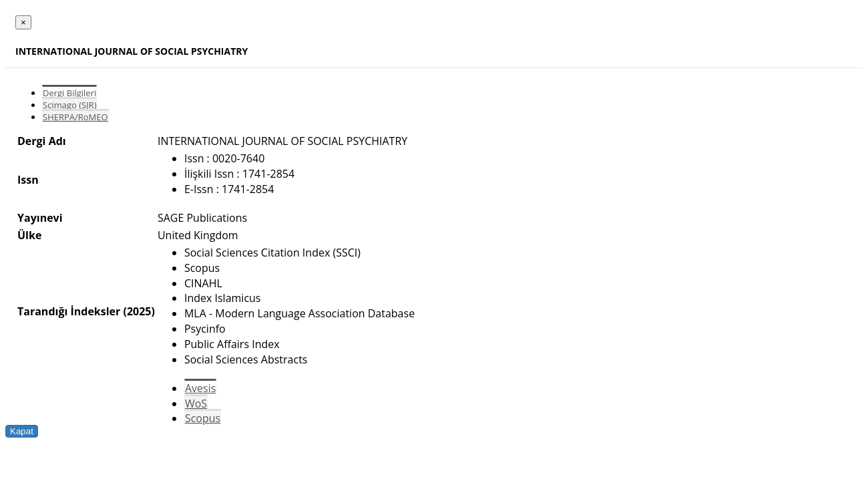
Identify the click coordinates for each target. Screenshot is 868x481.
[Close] (23, 22)
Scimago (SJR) (69, 105)
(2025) (139, 311)
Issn (28, 180)
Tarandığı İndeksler (69, 311)
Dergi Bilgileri (69, 93)
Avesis (200, 388)
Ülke (29, 235)
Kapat (22, 431)
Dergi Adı (42, 141)
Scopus (203, 418)
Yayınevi (40, 218)
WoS (196, 404)
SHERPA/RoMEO (75, 117)
